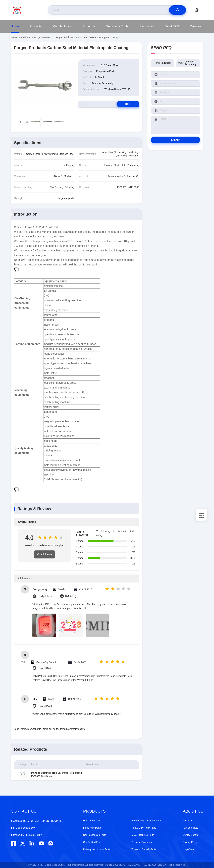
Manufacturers (62, 26)
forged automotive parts (72, 729)
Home (15, 26)
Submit (175, 140)
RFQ (127, 104)
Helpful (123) (45, 668)
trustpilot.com (45, 596)
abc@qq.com (24, 828)
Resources (146, 26)
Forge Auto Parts (43, 37)
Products (36, 26)
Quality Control (191, 835)
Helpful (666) (45, 706)
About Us (89, 26)
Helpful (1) (71, 596)
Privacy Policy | (36, 865)
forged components (31, 729)
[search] (178, 10)
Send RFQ (172, 26)
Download (197, 26)
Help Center (189, 849)
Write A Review (44, 554)
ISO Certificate (191, 828)
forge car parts (50, 729)
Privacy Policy (190, 842)
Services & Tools (117, 26)
